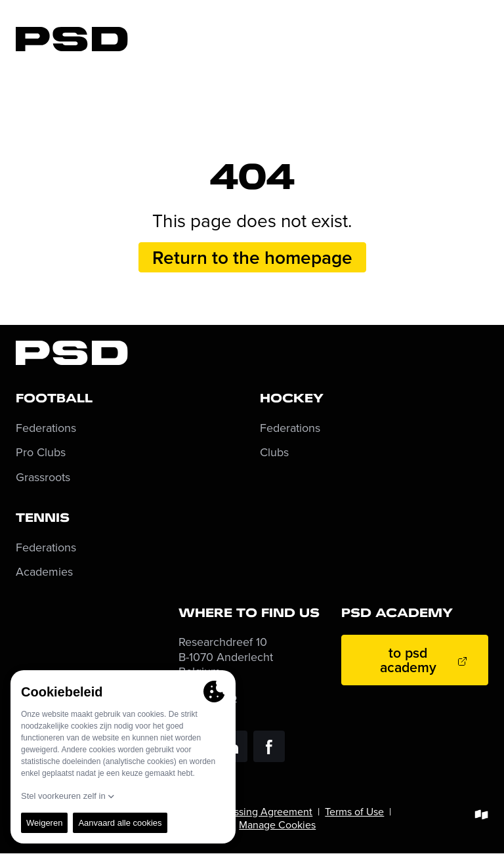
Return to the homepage (252, 257)
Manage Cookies (277, 824)
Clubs (274, 453)
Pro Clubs (41, 453)
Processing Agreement (260, 811)
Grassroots (43, 478)
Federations (46, 428)
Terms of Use (354, 811)
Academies (44, 572)
